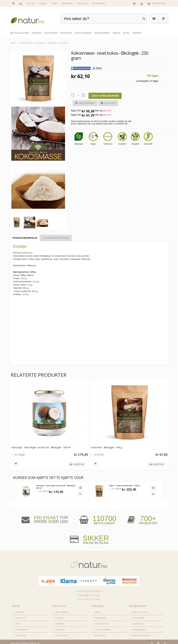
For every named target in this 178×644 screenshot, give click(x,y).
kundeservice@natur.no (89, 591)
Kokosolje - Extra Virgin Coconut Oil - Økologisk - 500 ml (41, 447)
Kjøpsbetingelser (139, 628)
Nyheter (43, 3)
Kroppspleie (60, 628)
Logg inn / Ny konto (140, 612)
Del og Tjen (83, 3)
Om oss (31, 3)
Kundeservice (137, 622)
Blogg (97, 612)
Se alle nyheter (21, 628)
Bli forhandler (99, 3)
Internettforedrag (101, 622)
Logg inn (142, 4)
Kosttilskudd (60, 622)
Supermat (59, 617)
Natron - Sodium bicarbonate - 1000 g (124, 485)
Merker (18, 622)
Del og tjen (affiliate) (103, 628)
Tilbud (54, 3)
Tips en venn (107, 103)
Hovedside (20, 612)
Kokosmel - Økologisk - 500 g (106, 447)
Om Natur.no (21, 617)
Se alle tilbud (21, 633)
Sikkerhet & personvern (141, 633)
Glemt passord (138, 617)
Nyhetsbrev (67, 3)
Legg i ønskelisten (84, 103)
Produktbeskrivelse (25, 237)
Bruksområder (100, 617)
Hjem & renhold (61, 633)
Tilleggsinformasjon (56, 237)
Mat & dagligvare (62, 612)
